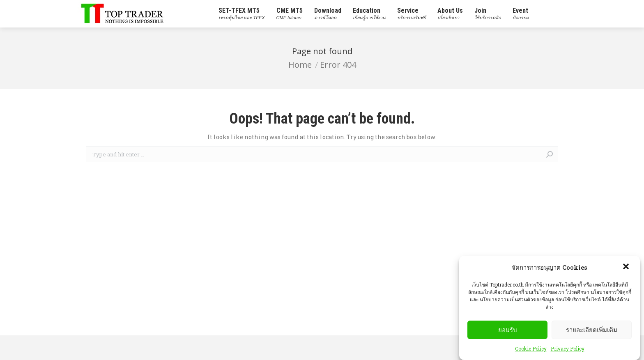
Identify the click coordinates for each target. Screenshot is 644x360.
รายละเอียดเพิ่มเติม (592, 333)
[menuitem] (241, 14)
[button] (627, 271)
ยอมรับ (508, 333)
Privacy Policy (568, 352)
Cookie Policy (531, 352)
